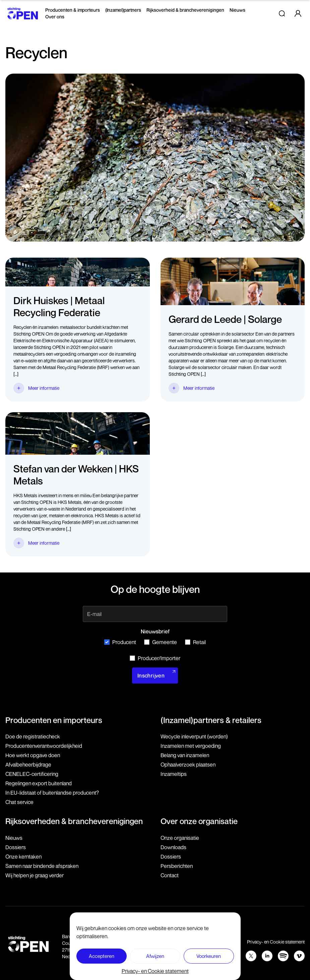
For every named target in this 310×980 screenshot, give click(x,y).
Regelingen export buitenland (39, 783)
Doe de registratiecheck (33, 736)
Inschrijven (151, 676)
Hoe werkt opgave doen (33, 755)
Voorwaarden (223, 942)
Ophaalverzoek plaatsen (188, 765)
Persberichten (177, 866)
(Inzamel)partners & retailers (211, 720)
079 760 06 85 (130, 936)
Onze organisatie (180, 838)
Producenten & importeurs (73, 10)
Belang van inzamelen (185, 755)
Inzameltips (174, 774)
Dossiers (16, 847)
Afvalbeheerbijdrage (28, 765)
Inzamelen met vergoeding (191, 746)
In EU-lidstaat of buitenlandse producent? (52, 793)
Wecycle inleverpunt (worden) (194, 736)
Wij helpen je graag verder (35, 875)
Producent (120, 642)
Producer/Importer (155, 658)
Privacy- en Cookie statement (276, 942)
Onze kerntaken (23, 857)
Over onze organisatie (199, 821)
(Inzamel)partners (123, 10)
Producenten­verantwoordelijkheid (44, 746)
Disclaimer (188, 942)
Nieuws (237, 10)
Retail (195, 642)
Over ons (55, 17)
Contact (170, 875)
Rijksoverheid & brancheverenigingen (185, 10)
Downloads (173, 847)
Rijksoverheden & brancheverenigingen (74, 821)
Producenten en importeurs (54, 720)
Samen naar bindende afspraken (42, 866)
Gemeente (161, 642)
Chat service (19, 802)
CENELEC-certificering (32, 774)
